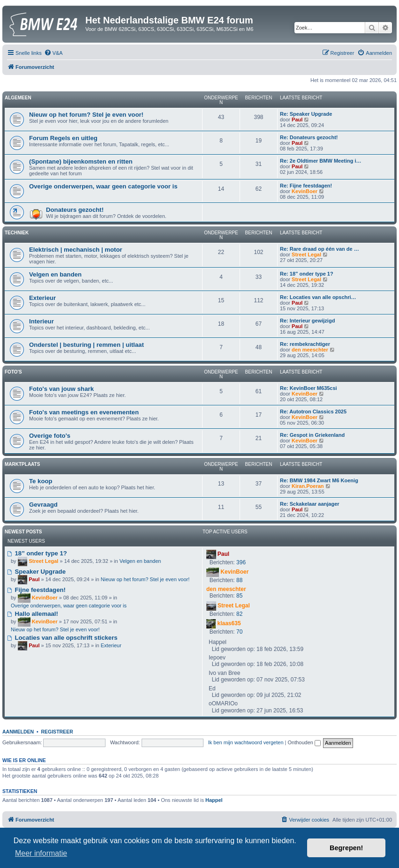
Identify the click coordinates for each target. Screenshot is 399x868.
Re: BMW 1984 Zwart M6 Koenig (319, 480)
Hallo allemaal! (33, 614)
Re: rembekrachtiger (305, 344)
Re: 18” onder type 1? (307, 274)
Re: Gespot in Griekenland (312, 435)
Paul (297, 120)
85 (239, 596)
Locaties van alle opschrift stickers (62, 638)
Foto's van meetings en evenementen (84, 412)
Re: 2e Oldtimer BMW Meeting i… (321, 161)
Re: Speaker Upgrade (306, 114)
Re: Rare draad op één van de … (320, 249)
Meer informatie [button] (41, 853)
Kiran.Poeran (308, 486)
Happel (214, 800)
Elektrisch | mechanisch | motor (76, 250)
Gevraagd (43, 505)
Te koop (41, 481)
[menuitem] (53, 53)
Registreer (57, 732)
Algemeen (18, 98)
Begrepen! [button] (346, 848)
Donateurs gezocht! (75, 210)
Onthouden (305, 742)
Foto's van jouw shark (61, 389)
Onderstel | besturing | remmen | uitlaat (87, 345)
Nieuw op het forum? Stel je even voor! (86, 115)
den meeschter (310, 350)
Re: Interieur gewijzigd (307, 321)
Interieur (41, 321)
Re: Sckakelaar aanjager (310, 504)
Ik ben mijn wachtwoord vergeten (246, 742)
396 (241, 562)
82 (239, 614)
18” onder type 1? (37, 553)
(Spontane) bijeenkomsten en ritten (81, 161)
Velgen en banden (55, 274)
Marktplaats (22, 464)
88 (239, 580)
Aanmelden (18, 732)
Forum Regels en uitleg (63, 138)
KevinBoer (305, 191)
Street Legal (306, 254)
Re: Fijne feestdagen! (306, 186)
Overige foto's (50, 436)
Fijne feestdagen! (36, 590)
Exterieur (42, 298)
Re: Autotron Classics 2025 (313, 412)
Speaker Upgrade (36, 572)
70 (239, 632)
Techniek (17, 233)
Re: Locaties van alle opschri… (318, 297)
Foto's (13, 372)
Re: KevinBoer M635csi (309, 388)
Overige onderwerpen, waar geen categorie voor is (103, 186)
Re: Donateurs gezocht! (309, 137)
